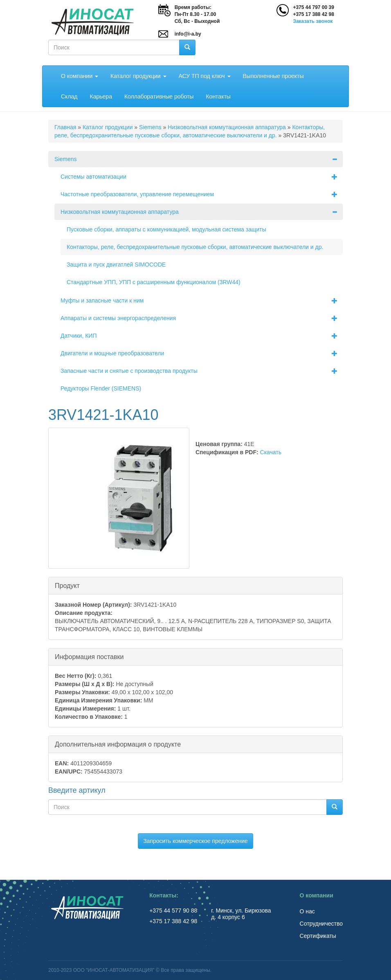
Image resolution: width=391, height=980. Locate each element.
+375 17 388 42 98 (313, 14)
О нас (307, 911)
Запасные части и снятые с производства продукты (202, 371)
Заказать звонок (313, 21)
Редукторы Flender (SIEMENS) (101, 388)
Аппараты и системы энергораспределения (202, 318)
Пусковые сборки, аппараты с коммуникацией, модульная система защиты (166, 229)
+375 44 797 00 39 (313, 7)
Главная (65, 127)
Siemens (150, 127)
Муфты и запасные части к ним (202, 301)
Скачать (271, 452)
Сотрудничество (321, 924)
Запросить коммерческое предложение (195, 841)
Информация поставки (89, 656)
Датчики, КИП (202, 336)
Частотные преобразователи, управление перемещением (202, 194)
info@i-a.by (188, 34)
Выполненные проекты (273, 76)
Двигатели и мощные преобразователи (202, 353)
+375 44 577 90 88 (174, 910)
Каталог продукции (138, 76)
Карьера (101, 96)
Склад (69, 96)
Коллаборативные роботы (159, 96)
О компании (80, 76)
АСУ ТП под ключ (205, 76)
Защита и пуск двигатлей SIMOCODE (116, 265)
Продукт (67, 585)
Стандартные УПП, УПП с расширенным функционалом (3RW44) (154, 282)
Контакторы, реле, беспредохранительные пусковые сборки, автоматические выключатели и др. (195, 247)
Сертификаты (318, 936)
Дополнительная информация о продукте (118, 744)
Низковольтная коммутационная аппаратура (227, 127)
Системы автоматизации (202, 177)
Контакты (218, 96)
